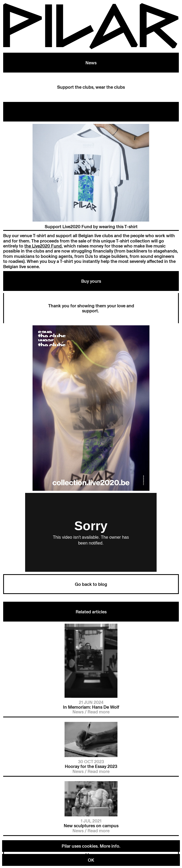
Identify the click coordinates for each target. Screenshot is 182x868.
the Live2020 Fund (43, 246)
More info (110, 846)
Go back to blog (91, 584)
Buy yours (91, 281)
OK (91, 860)
